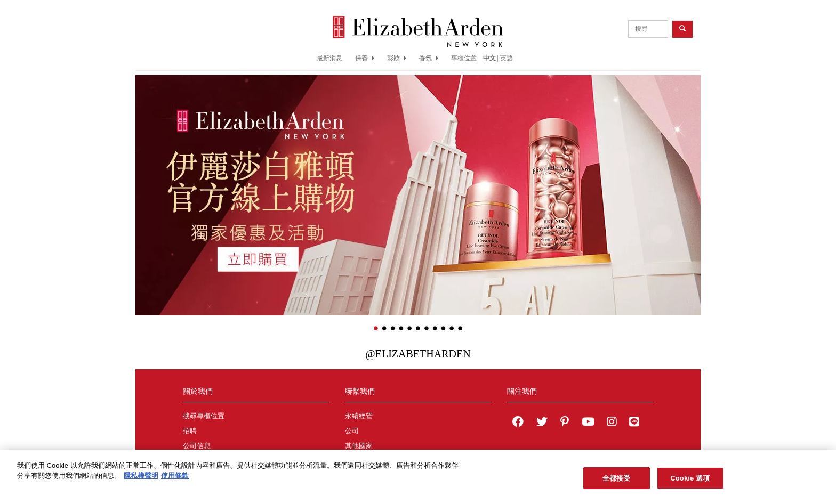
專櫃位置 (464, 58)
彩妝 (397, 58)
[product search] (648, 29)
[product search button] (682, 29)
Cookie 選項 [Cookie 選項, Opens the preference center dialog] (690, 482)
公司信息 (197, 446)
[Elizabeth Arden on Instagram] (612, 423)
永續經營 (359, 416)
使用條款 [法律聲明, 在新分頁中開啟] (175, 479)
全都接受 (617, 482)
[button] (143, 180)
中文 (489, 58)
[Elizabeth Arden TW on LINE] (634, 423)
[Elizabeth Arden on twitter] (542, 423)
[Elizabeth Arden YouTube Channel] (588, 423)
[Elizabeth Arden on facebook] (518, 423)
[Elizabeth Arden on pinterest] (565, 423)
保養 (365, 58)
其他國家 (359, 446)
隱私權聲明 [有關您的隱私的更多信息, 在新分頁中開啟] (141, 479)
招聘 (190, 431)
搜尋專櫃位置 (204, 416)
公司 (352, 431)
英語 (507, 58)
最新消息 (329, 58)
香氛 (429, 58)
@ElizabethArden (418, 354)
